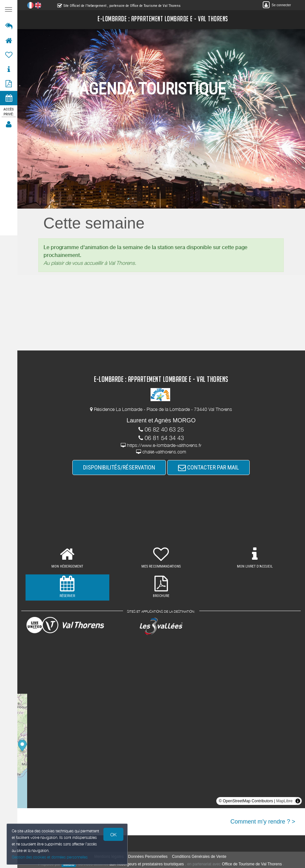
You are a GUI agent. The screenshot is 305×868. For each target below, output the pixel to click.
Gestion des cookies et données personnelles (50, 857)
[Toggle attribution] (298, 801)
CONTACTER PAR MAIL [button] (209, 467)
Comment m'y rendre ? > (263, 822)
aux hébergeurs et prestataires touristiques (147, 864)
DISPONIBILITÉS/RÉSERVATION (119, 467)
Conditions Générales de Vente (199, 857)
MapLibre (284, 801)
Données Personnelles (148, 857)
